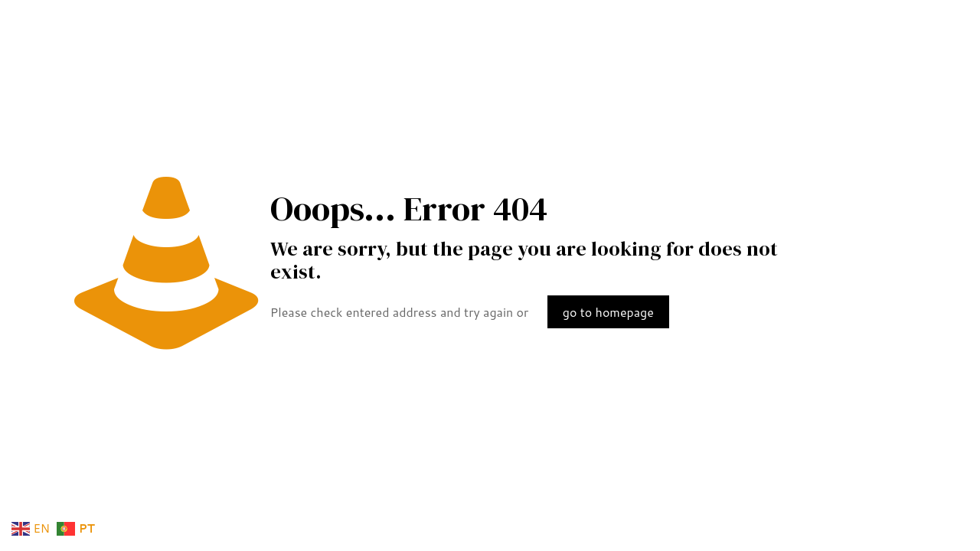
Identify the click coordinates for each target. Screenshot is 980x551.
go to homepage (608, 312)
